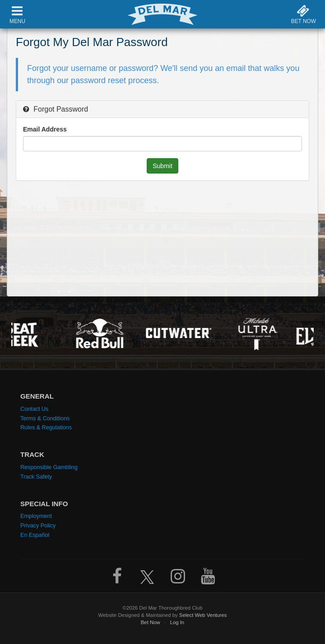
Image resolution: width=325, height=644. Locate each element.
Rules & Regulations (46, 428)
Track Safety (36, 477)
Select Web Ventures (203, 615)
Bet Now (151, 622)
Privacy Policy (38, 526)
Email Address (45, 129)
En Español (35, 535)
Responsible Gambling (49, 467)
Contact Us (34, 409)
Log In (177, 622)
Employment (36, 516)
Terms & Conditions (45, 418)
